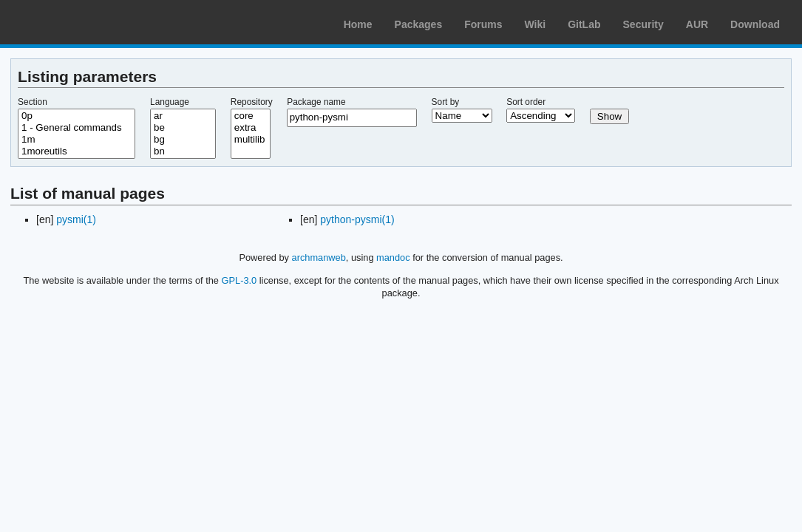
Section (33, 102)
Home (358, 24)
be (183, 128)
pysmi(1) (76, 219)
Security (643, 24)
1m (77, 140)
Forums (483, 24)
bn (183, 151)
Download (755, 24)
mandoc (393, 258)
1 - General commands (77, 128)
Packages (419, 24)
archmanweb (319, 258)
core (251, 116)
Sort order (526, 102)
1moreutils (77, 151)
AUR (697, 24)
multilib (251, 140)
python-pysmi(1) (357, 219)
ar (183, 116)
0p (77, 116)
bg (183, 140)
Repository (252, 102)
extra (251, 128)
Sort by (446, 102)
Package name (316, 102)
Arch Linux (81, 22)
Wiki (536, 24)
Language (170, 102)
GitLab (584, 24)
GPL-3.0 (239, 280)
